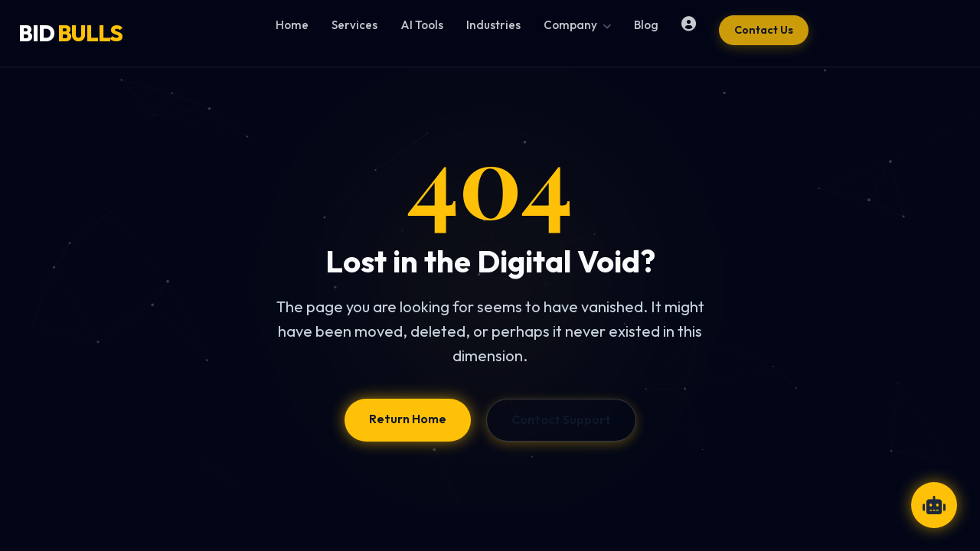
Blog (646, 25)
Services (354, 25)
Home (292, 25)
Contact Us (764, 30)
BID (70, 33)
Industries (493, 25)
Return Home (408, 419)
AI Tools (422, 25)
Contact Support (561, 419)
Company (577, 25)
